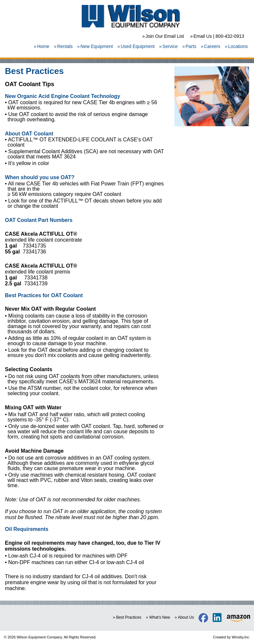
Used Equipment (138, 46)
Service (170, 46)
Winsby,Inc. (241, 637)
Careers (212, 46)
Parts (191, 46)
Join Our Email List (165, 36)
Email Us (202, 36)
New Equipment (97, 46)
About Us (186, 617)
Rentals (65, 46)
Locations (238, 46)
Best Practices (129, 617)
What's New (160, 617)
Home (43, 46)
